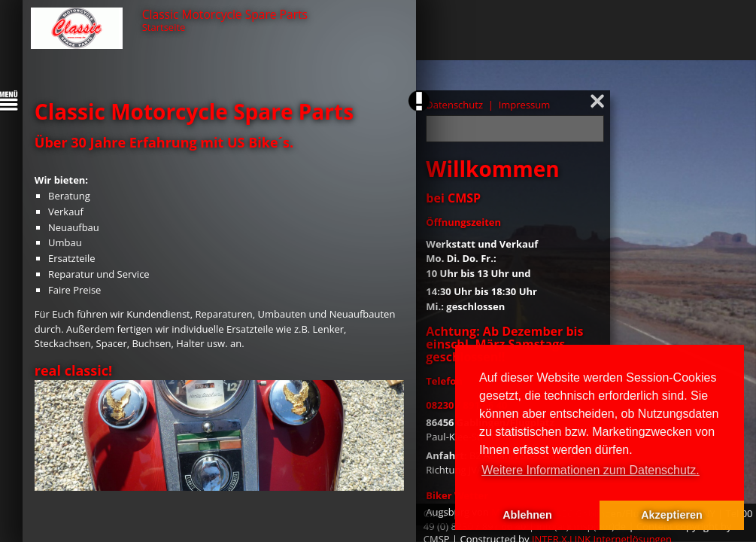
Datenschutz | (461, 105)
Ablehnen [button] (527, 515)
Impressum (525, 105)
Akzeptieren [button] (672, 515)
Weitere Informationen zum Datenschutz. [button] (591, 470)
